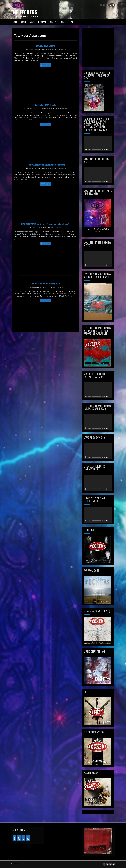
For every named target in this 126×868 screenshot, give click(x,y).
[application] (98, 144)
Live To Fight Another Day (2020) (46, 297)
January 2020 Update (46, 59)
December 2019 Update (46, 118)
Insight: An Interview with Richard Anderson (46, 178)
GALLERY (53, 22)
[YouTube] (19, 838)
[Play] (86, 150)
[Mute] (107, 150)
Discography (42, 22)
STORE (62, 22)
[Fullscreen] (110, 150)
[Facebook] (15, 838)
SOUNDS (24, 22)
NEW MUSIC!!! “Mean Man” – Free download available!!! (46, 237)
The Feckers (26, 12)
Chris (45, 241)
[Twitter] (23, 838)
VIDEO (32, 22)
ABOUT (15, 22)
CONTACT (71, 22)
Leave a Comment (55, 241)
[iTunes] (28, 838)
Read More (46, 78)
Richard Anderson (45, 62)
